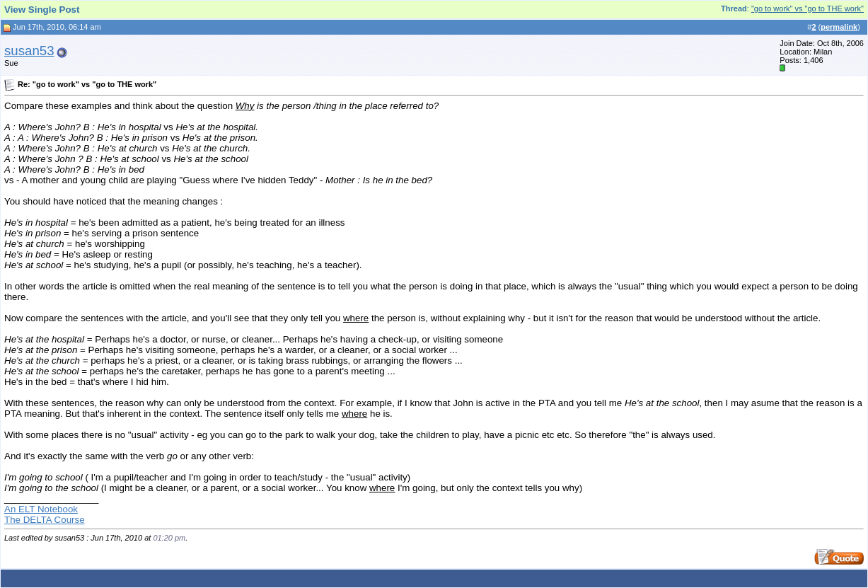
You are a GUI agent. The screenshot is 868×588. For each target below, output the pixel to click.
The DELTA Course (45, 520)
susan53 (29, 51)
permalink (839, 27)
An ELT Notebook (41, 509)
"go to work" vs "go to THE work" (808, 8)
